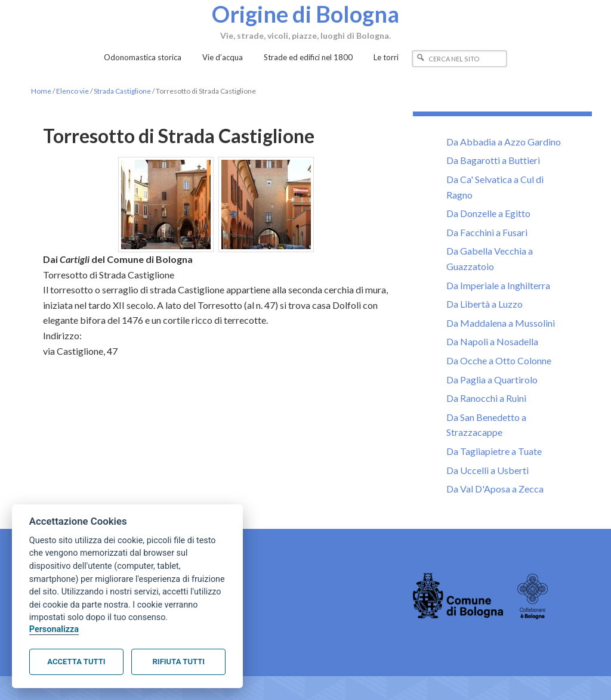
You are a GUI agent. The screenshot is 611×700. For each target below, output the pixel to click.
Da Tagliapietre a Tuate (494, 451)
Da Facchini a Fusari (487, 232)
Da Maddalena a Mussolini (501, 323)
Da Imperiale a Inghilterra (498, 285)
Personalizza (54, 629)
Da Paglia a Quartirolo (492, 380)
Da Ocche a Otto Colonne (499, 360)
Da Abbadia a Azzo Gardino (504, 142)
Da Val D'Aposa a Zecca (495, 489)
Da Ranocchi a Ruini (486, 398)
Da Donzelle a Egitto (488, 213)
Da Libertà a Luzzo (485, 304)
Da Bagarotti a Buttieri (493, 160)
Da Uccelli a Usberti (487, 470)
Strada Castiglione (122, 91)
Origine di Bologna (305, 14)
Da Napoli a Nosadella (492, 341)
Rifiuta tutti (179, 662)
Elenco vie (72, 91)
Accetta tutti (76, 662)
